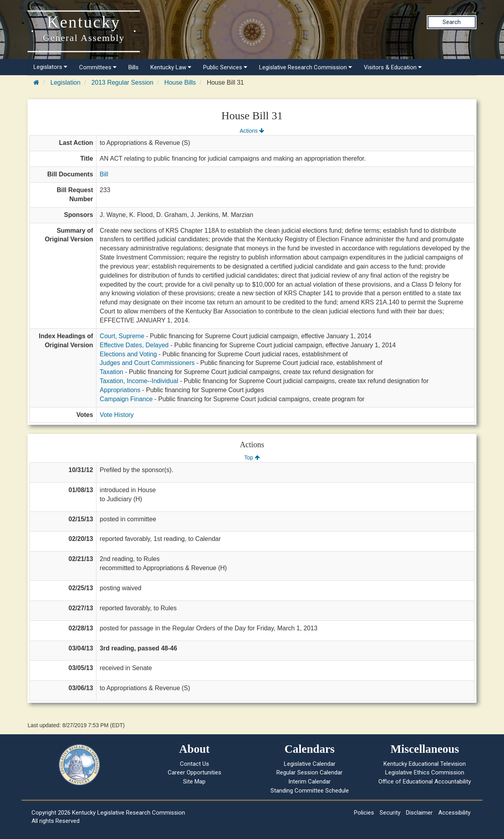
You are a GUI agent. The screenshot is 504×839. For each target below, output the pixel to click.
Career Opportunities (195, 772)
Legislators (50, 67)
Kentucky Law (171, 67)
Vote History (117, 415)
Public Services (225, 67)
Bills (133, 67)
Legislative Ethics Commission (425, 772)
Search (452, 22)
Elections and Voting (128, 354)
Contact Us (195, 764)
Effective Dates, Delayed (134, 345)
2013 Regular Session (122, 82)
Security (390, 813)
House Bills (180, 82)
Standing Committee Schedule (310, 791)
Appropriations (120, 390)
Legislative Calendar (310, 764)
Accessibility (454, 813)
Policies (364, 813)
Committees (98, 67)
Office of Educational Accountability (425, 782)
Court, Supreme (122, 336)
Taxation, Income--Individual (139, 381)
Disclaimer (419, 813)
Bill (104, 174)
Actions (252, 131)
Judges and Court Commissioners (147, 363)
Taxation (111, 372)
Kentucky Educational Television (425, 764)
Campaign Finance (126, 399)
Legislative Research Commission (306, 67)
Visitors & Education (393, 67)
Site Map (194, 782)
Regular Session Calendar (309, 772)
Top (252, 457)
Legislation (66, 82)
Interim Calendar (309, 782)
